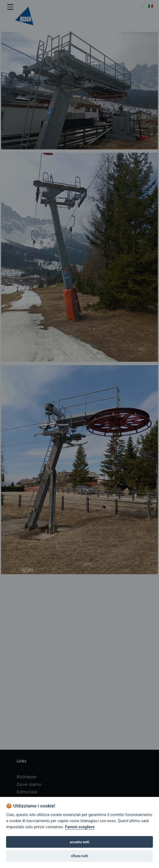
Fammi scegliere (80, 827)
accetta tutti (79, 842)
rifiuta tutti (80, 856)
